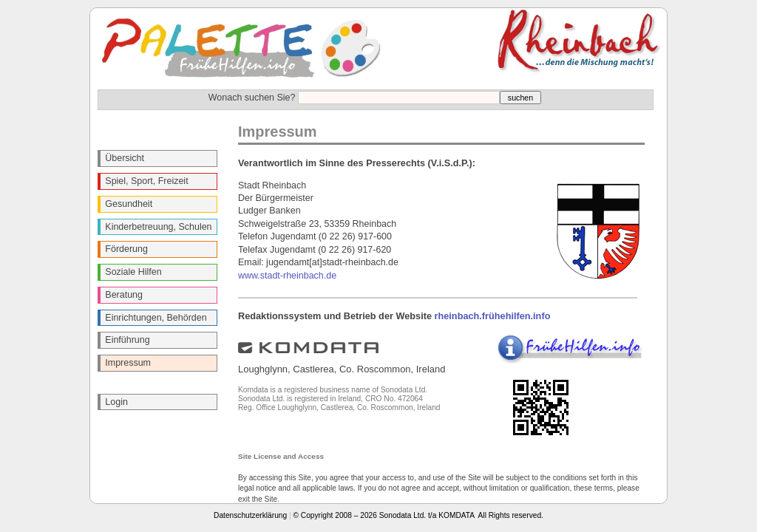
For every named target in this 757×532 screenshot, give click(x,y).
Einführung (127, 340)
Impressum (128, 363)
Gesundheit (129, 204)
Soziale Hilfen (133, 272)
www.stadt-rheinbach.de (287, 276)
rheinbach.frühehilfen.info (493, 316)
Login (116, 402)
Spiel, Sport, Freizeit (146, 181)
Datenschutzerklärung (250, 515)
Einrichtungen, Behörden (156, 318)
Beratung (124, 295)
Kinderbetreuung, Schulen (158, 227)
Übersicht (125, 158)
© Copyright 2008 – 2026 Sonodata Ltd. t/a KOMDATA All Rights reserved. (418, 515)
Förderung (126, 249)
